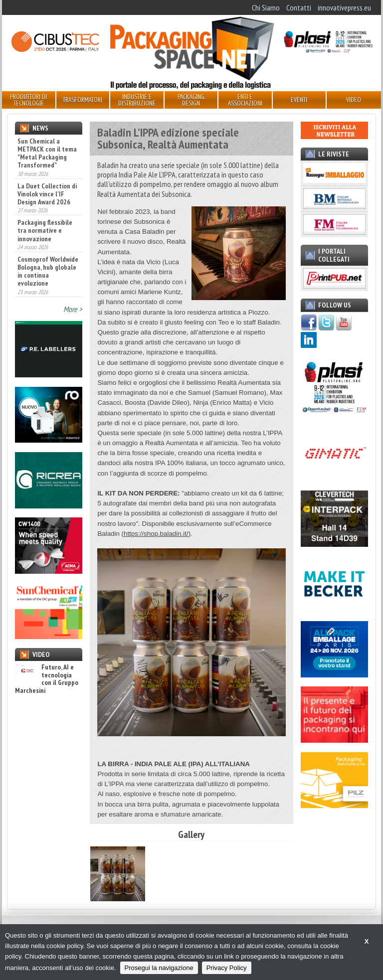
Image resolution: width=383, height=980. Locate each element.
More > (73, 309)
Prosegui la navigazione (159, 968)
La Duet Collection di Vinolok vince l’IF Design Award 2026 (47, 194)
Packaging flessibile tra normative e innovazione (45, 230)
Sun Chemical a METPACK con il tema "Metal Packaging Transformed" (47, 153)
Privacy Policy (227, 968)
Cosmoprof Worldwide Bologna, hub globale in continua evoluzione (48, 271)
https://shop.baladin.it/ (156, 534)
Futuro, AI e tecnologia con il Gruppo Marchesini (47, 679)
